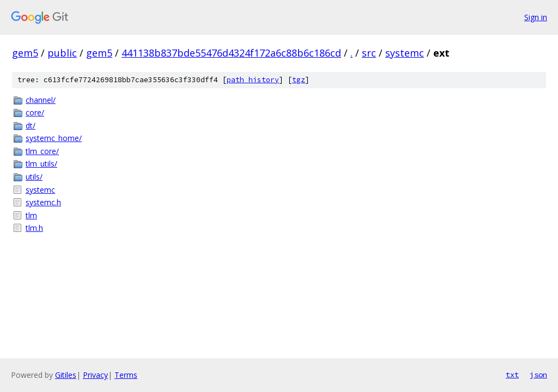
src (369, 53)
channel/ (41, 100)
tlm (31, 215)
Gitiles (66, 375)
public (62, 53)
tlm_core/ (42, 151)
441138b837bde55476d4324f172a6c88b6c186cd (231, 53)
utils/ (34, 177)
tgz (299, 80)
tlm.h (34, 228)
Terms (126, 375)
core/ (35, 112)
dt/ (31, 125)
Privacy (95, 375)
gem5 (25, 53)
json (538, 375)
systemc (405, 53)
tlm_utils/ (41, 164)
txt (512, 375)
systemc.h (43, 202)
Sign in (536, 17)
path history (253, 80)
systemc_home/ (54, 138)
